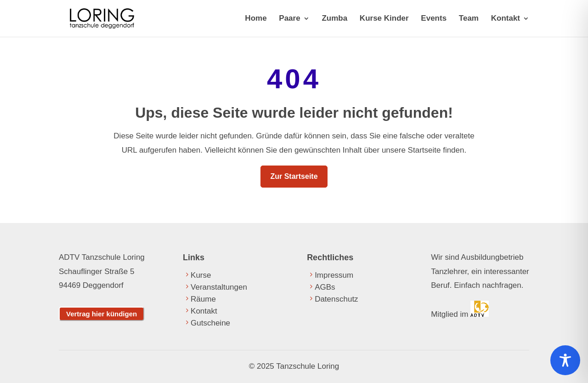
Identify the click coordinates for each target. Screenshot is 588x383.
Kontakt (506, 19)
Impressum (334, 275)
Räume (203, 299)
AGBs (325, 287)
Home (256, 19)
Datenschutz (336, 299)
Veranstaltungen (219, 287)
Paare (289, 19)
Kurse (201, 275)
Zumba (334, 19)
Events (434, 19)
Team (469, 19)
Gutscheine (210, 323)
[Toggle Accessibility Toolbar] (565, 360)
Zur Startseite (294, 176)
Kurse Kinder (384, 19)
